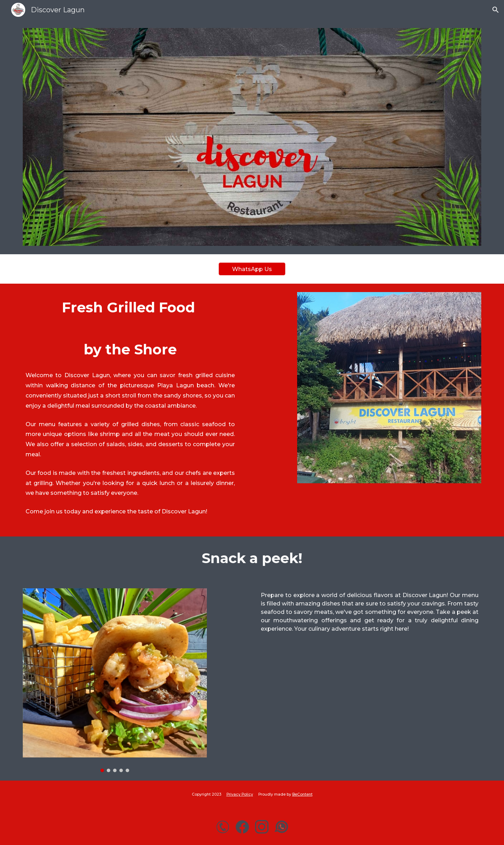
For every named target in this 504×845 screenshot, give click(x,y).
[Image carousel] (115, 680)
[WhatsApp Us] (252, 269)
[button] (496, 10)
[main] (134, 410)
